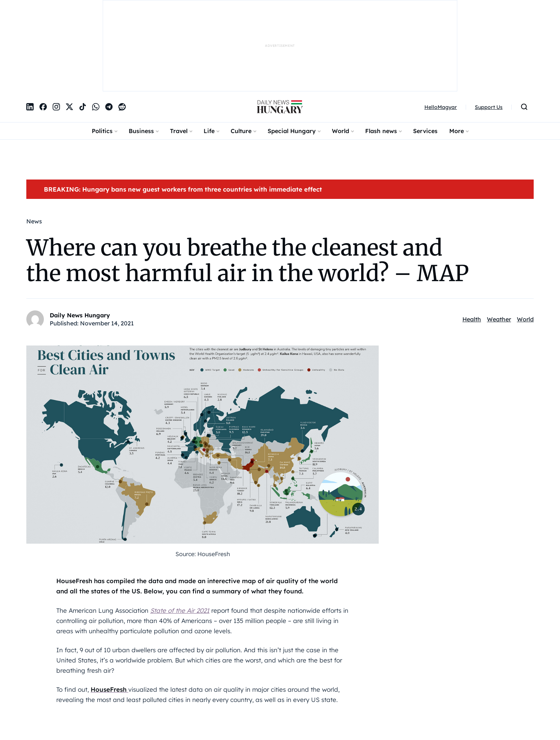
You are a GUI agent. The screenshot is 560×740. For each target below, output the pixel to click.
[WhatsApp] (96, 107)
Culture (241, 131)
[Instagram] (56, 107)
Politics (102, 131)
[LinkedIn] (30, 107)
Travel (179, 131)
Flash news (381, 131)
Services (425, 131)
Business (141, 131)
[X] (69, 107)
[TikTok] (83, 107)
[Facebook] (43, 107)
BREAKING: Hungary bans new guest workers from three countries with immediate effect (183, 189)
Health (472, 319)
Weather (499, 319)
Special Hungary (292, 131)
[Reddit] (122, 107)
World (340, 131)
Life (209, 131)
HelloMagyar (441, 107)
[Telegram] (109, 107)
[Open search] (524, 107)
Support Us (489, 107)
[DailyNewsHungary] (280, 107)
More (457, 131)
